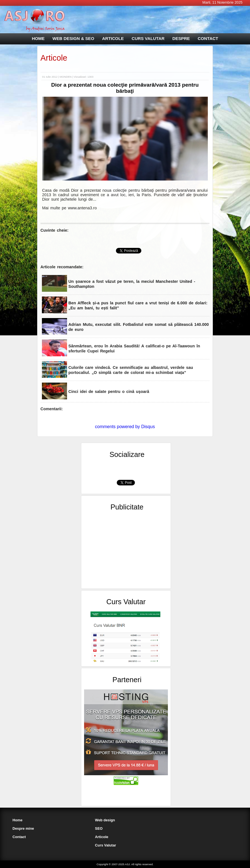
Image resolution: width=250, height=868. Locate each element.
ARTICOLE (113, 38)
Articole (54, 58)
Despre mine (23, 828)
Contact (19, 837)
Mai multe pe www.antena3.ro (70, 208)
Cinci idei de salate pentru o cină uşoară (109, 392)
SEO (99, 828)
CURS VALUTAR (148, 38)
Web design (105, 820)
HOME (38, 38)
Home (18, 820)
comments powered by (125, 427)
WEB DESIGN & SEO (73, 38)
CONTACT (208, 38)
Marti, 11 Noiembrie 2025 (222, 2)
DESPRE (181, 38)
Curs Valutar (105, 845)
